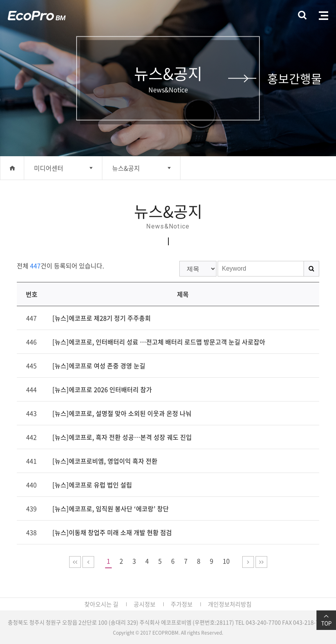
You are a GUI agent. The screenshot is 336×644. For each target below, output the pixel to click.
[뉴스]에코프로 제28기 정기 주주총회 (102, 318)
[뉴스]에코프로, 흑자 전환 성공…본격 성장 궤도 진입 (122, 437)
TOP (326, 620)
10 (226, 561)
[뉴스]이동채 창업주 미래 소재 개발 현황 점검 (112, 532)
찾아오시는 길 (101, 604)
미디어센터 (49, 168)
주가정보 (182, 604)
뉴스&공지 (126, 168)
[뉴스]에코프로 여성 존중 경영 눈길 (99, 366)
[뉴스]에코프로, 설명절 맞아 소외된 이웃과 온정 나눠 (122, 413)
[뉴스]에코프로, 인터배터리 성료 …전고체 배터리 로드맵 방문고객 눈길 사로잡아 (159, 342)
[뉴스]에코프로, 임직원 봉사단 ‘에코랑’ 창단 (111, 508)
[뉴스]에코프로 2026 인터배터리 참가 (102, 389)
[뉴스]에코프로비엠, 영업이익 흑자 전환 (105, 461)
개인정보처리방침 (230, 604)
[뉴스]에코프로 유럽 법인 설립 (92, 485)
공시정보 (145, 604)
